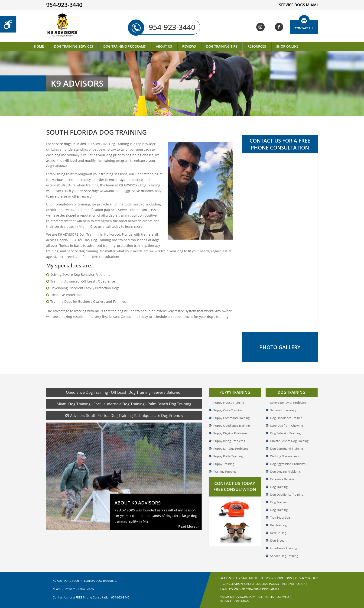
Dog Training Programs (125, 46)
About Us (164, 46)
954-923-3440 (166, 27)
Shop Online (287, 46)
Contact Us (304, 28)
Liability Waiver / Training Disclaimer (250, 589)
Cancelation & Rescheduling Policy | (252, 584)
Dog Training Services (74, 46)
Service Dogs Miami (235, 601)
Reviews (189, 46)
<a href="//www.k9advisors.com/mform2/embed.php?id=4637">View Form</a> (280, 240)
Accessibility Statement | (240, 578)
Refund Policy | (295, 584)
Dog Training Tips (222, 46)
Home (39, 46)
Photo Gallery (280, 347)
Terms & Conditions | (278, 578)
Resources (257, 46)
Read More (188, 526)
